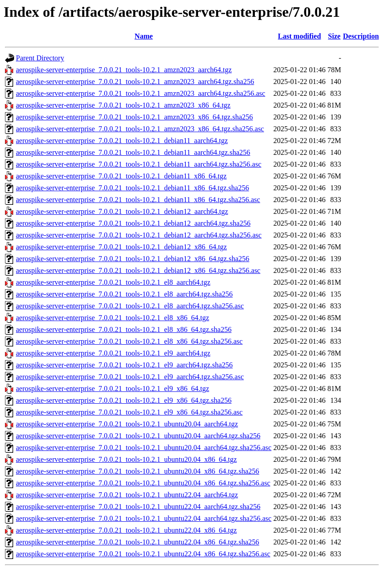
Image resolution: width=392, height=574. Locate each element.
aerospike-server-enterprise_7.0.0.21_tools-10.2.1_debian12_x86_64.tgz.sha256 (133, 259)
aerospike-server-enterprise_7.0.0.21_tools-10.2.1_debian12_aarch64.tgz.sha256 (133, 223)
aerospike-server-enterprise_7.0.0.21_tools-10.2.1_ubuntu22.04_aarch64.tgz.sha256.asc (144, 518)
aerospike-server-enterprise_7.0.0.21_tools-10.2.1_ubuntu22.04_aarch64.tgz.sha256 (138, 507)
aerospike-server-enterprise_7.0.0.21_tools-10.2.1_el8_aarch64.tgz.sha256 (124, 294)
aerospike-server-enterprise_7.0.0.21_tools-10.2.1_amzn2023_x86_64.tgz (123, 105)
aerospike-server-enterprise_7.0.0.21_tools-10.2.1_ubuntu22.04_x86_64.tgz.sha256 (138, 542)
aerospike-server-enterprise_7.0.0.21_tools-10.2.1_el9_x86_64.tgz (112, 388)
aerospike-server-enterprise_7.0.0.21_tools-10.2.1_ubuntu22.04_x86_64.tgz (126, 530)
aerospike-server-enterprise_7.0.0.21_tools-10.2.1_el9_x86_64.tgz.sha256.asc (129, 412)
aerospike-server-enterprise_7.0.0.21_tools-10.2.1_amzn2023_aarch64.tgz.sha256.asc (141, 93)
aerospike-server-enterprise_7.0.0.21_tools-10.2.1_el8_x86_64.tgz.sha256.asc (129, 341)
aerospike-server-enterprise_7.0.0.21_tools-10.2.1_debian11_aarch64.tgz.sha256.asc (139, 164)
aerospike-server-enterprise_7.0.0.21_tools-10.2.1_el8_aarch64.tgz (113, 282)
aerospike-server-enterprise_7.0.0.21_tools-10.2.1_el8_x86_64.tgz (112, 318)
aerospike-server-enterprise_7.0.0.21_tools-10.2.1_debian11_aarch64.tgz (122, 141)
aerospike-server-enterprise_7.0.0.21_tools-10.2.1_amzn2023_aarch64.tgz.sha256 (135, 82)
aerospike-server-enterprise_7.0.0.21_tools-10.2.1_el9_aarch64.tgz (113, 353)
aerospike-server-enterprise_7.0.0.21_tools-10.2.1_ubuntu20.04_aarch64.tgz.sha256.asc (144, 448)
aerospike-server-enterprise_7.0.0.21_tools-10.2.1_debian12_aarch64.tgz (122, 211)
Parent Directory (40, 58)
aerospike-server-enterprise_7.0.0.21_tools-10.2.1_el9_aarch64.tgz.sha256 (124, 365)
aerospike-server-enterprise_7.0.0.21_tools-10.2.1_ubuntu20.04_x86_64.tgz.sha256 (138, 471)
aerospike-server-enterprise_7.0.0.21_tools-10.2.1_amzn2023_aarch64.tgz (124, 70)
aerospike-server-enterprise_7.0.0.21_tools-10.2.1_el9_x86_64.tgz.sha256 (124, 400)
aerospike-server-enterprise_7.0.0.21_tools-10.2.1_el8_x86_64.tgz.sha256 (124, 329)
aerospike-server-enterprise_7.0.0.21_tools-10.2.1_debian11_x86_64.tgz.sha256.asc (138, 200)
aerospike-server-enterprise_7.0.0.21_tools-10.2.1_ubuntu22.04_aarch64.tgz (127, 495)
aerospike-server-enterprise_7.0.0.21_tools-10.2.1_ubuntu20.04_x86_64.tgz (126, 459)
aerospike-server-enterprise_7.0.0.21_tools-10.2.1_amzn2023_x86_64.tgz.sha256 (134, 117)
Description (361, 36)
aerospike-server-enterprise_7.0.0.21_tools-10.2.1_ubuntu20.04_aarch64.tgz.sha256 (138, 436)
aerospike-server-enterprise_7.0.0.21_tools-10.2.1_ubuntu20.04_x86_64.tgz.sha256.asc (143, 483)
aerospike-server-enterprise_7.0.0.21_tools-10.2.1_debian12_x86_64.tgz (121, 247)
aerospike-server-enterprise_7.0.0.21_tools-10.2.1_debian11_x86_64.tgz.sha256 (132, 188)
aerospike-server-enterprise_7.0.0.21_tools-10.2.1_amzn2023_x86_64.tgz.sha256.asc (140, 129)
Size (334, 36)
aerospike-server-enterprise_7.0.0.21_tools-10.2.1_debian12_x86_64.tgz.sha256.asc (138, 270)
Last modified (300, 36)
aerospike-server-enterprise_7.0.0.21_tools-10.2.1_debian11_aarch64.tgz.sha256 (133, 152)
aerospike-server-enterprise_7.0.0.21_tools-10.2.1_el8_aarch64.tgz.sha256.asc (130, 306)
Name (144, 36)
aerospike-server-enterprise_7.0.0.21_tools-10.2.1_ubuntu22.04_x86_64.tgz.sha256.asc (143, 554)
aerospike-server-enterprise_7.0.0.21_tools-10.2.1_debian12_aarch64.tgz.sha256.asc (139, 235)
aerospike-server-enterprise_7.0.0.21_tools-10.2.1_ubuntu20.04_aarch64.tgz (127, 424)
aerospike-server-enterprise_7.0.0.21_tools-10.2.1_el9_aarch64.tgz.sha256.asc (130, 377)
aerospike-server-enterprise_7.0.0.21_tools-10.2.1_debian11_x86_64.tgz (121, 176)
